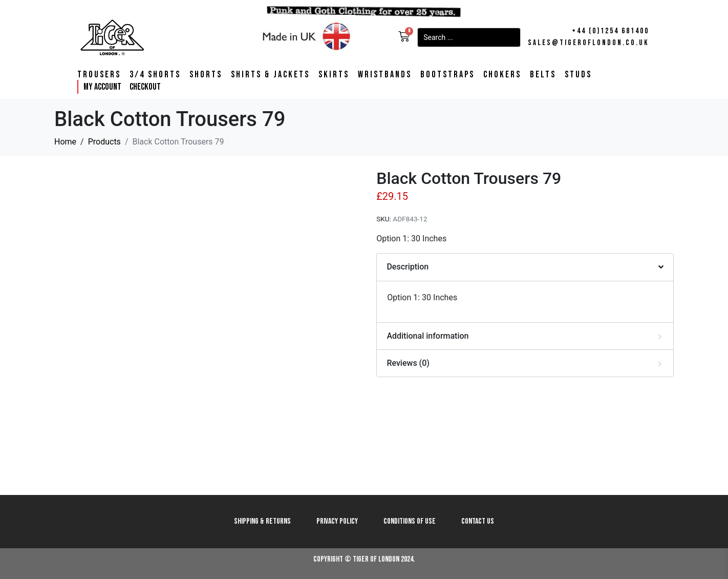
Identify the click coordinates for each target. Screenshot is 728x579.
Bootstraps (447, 75)
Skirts (334, 75)
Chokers (502, 75)
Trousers (99, 75)
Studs (578, 75)
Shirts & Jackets (270, 75)
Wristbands (385, 75)
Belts (543, 75)
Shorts (206, 75)
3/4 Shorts (155, 75)
